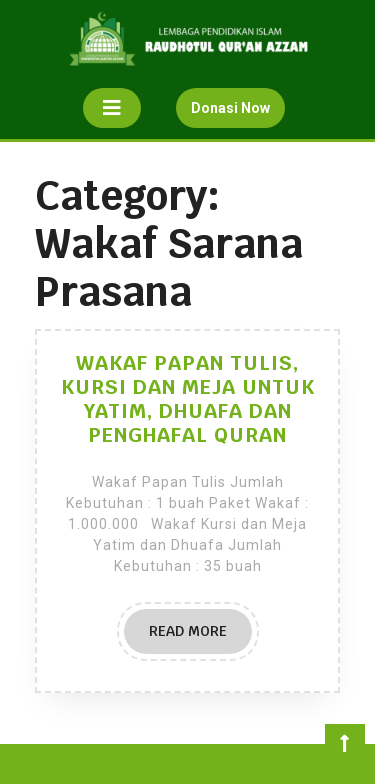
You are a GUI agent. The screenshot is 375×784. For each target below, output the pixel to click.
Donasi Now (238, 112)
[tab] (112, 108)
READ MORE (200, 637)
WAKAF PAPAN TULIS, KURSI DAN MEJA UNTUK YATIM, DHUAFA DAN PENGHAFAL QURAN (188, 399)
